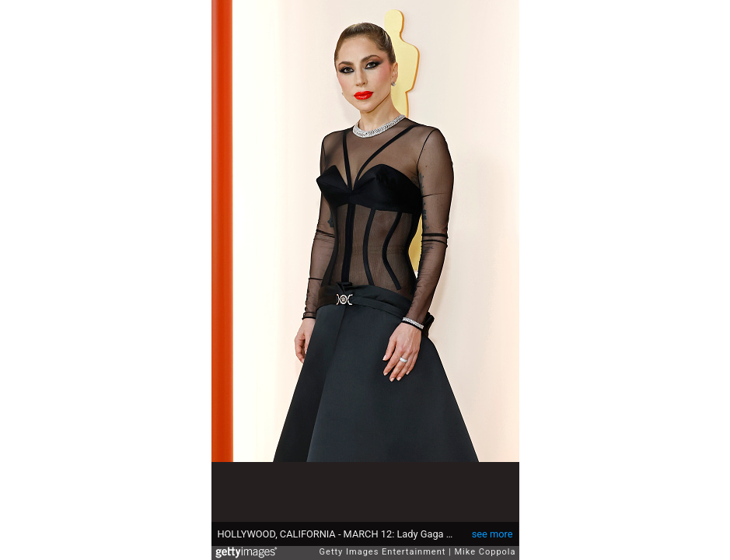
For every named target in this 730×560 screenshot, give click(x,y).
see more (492, 534)
